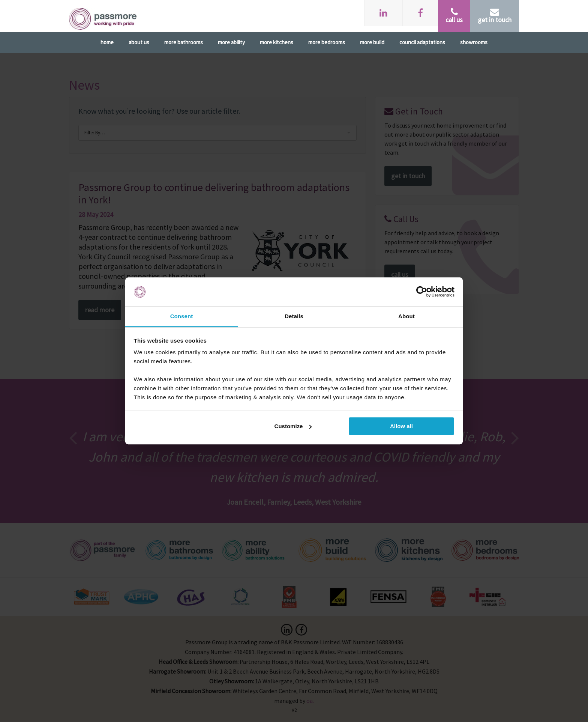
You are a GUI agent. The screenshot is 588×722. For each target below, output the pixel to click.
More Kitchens (277, 42)
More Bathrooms (184, 42)
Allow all (401, 426)
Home (107, 42)
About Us (139, 42)
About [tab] (406, 316)
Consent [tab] (182, 316)
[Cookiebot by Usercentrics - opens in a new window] (422, 292)
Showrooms (474, 42)
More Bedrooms (327, 42)
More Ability (231, 42)
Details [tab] (294, 316)
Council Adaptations (422, 42)
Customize (293, 426)
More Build (372, 42)
